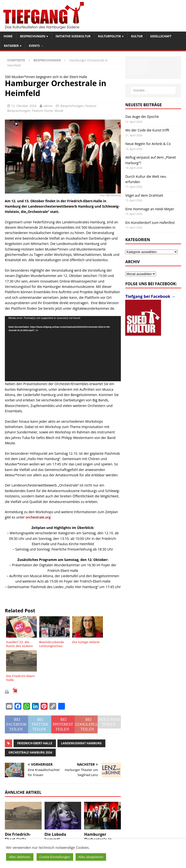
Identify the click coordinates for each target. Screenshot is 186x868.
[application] (63, 349)
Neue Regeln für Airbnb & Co (148, 144)
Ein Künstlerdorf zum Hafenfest (150, 223)
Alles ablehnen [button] (20, 857)
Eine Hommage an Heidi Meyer (150, 209)
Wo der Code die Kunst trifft (147, 130)
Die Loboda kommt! (55, 837)
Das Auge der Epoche (142, 117)
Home (8, 36)
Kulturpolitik (110, 36)
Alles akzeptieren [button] (91, 857)
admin (48, 106)
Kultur (137, 36)
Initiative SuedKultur (73, 36)
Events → (36, 46)
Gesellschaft (161, 36)
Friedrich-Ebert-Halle (35, 743)
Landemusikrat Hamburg (81, 743)
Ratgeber (11, 46)
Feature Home (43, 111)
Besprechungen (33, 36)
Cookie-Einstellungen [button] (55, 857)
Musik (59, 111)
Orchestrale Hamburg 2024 (30, 752)
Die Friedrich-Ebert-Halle (18, 837)
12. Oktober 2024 (24, 106)
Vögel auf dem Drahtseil (144, 195)
